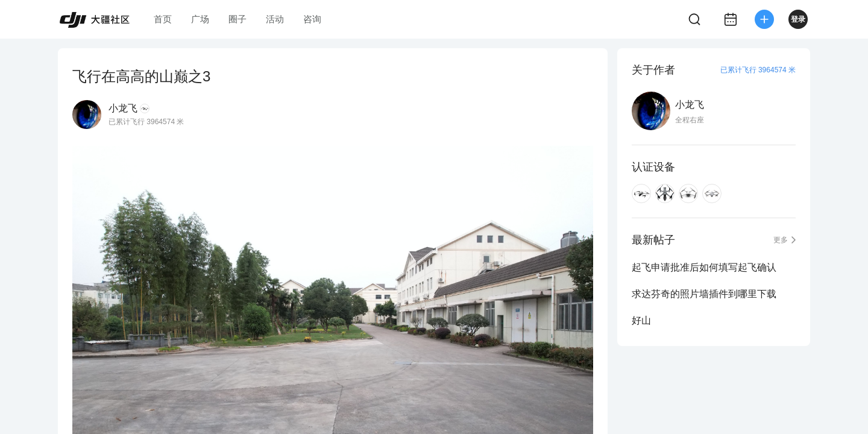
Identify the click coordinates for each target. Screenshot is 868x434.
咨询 (312, 19)
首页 (163, 19)
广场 (200, 19)
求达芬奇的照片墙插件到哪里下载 (704, 294)
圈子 (237, 19)
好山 (641, 320)
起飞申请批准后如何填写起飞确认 (704, 267)
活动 (275, 19)
